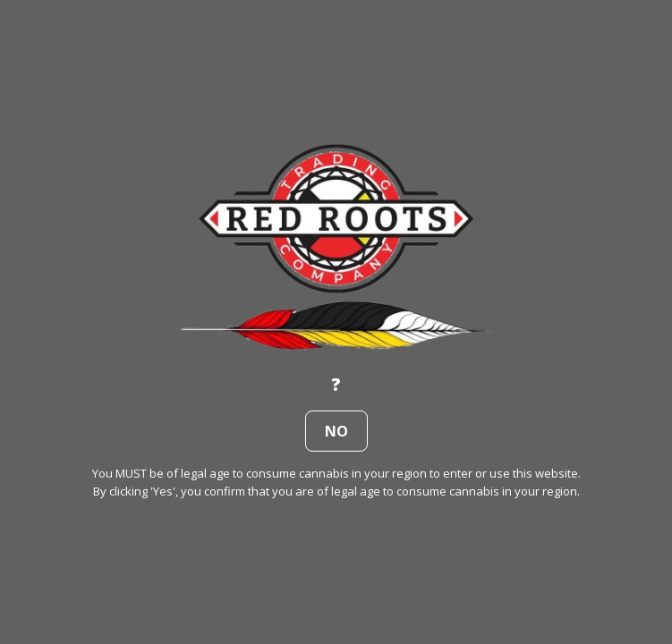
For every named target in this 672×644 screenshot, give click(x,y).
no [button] (336, 431)
